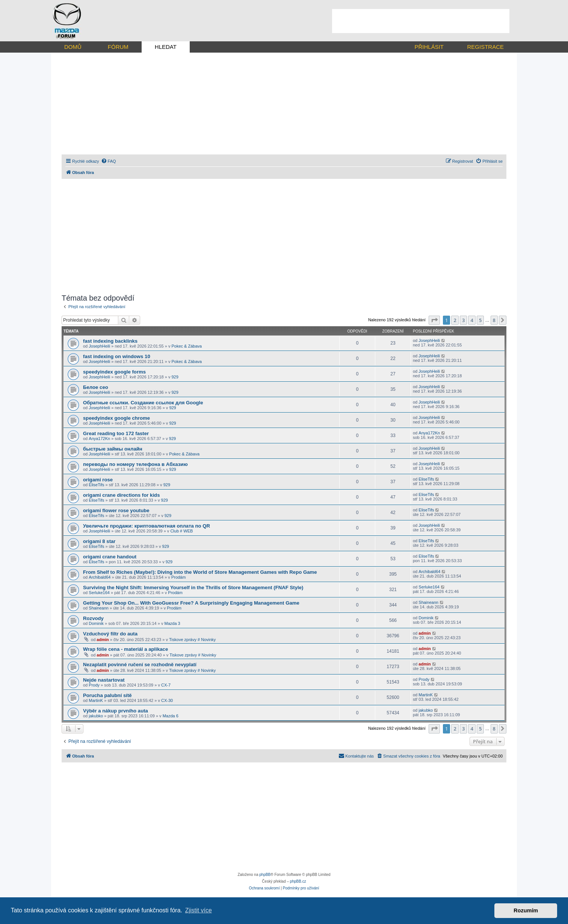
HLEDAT (166, 47)
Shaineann (99, 608)
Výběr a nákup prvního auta (116, 711)
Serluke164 (99, 593)
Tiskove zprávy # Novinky (192, 640)
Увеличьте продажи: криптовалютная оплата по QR (147, 526)
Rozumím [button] (526, 910)
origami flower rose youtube (116, 510)
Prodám (179, 577)
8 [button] (494, 320)
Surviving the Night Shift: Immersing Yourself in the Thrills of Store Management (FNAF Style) (193, 588)
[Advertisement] (421, 21)
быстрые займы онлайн (113, 449)
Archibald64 (100, 577)
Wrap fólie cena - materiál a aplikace (125, 649)
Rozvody (93, 618)
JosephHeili (99, 346)
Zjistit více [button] (199, 910)
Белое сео (96, 387)
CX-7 (166, 685)
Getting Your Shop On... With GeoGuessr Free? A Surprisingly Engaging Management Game (191, 603)
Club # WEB (181, 531)
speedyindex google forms (114, 372)
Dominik (96, 623)
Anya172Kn (99, 439)
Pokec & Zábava (187, 346)
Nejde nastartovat (104, 680)
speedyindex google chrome (116, 418)
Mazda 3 (172, 623)
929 (175, 377)
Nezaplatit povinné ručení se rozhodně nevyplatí (140, 665)
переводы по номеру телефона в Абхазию (135, 464)
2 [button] (455, 320)
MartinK (96, 700)
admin (103, 640)
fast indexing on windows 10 (117, 356)
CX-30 (167, 700)
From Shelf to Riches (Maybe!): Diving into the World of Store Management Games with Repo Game (200, 572)
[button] (434, 320)
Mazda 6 (171, 716)
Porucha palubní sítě (107, 695)
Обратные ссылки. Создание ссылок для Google (143, 403)
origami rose (98, 480)
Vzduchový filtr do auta (110, 634)
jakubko (96, 716)
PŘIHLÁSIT (429, 47)
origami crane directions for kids (121, 495)
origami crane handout (110, 557)
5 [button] (480, 320)
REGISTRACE (485, 47)
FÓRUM (118, 47)
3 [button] (463, 320)
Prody (94, 685)
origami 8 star (99, 541)
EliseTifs (96, 485)
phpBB (265, 875)
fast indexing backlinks (110, 341)
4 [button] (472, 320)
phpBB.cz (298, 881)
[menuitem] (109, 161)
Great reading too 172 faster (116, 433)
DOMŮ (73, 47)
